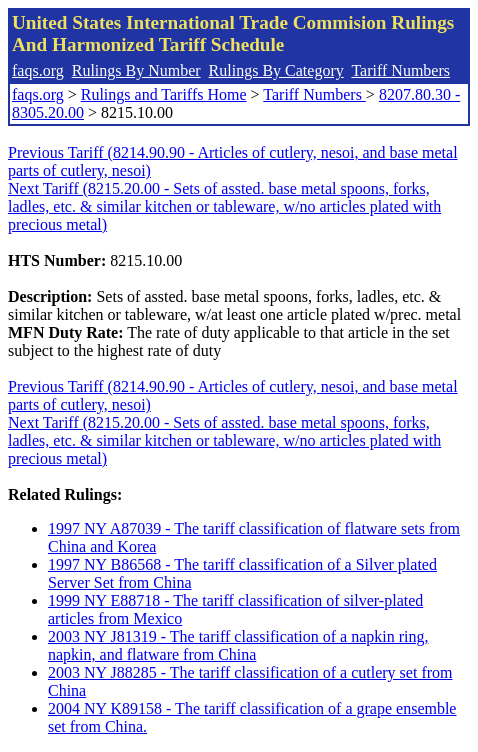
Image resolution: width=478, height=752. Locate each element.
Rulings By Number (136, 70)
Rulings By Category (276, 70)
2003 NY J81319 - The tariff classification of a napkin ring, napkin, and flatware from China (238, 645)
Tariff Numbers (400, 70)
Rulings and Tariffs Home (164, 94)
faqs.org (38, 70)
